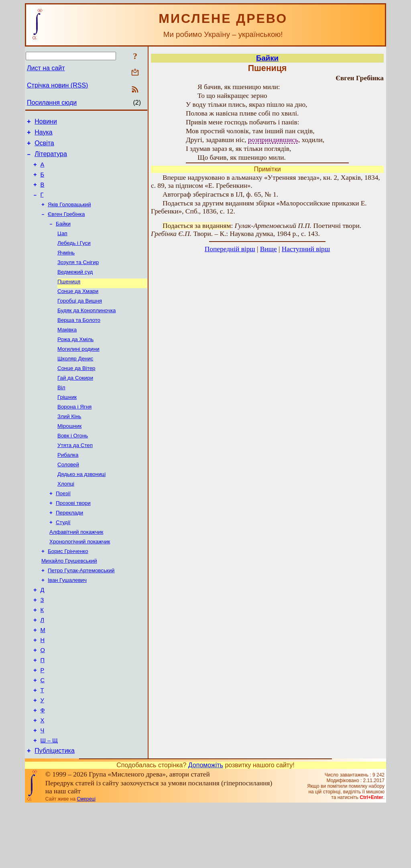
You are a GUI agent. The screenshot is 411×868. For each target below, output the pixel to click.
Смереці (86, 861)
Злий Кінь (69, 444)
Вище (269, 249)
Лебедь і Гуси (74, 257)
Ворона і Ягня (74, 434)
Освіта (44, 147)
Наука (44, 135)
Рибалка (68, 486)
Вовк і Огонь (73, 465)
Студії (63, 559)
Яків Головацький (69, 215)
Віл (61, 413)
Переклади (69, 549)
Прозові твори (73, 538)
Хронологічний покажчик (80, 580)
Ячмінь (66, 267)
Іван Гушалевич (67, 622)
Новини (46, 123)
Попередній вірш (230, 249)
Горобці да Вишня (80, 319)
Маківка (67, 351)
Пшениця (69, 298)
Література (51, 159)
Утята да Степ (75, 476)
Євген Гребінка (66, 225)
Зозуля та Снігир (78, 277)
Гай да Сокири (75, 403)
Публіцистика (55, 813)
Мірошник (69, 455)
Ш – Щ (49, 801)
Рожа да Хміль (75, 361)
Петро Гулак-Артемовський (81, 611)
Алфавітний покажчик (76, 570)
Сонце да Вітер (76, 392)
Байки (63, 236)
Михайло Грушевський (69, 601)
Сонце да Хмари (78, 309)
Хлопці (66, 517)
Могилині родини (78, 371)
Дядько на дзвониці (81, 507)
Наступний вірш (306, 249)
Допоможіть (206, 827)
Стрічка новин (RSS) (57, 85)
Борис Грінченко (68, 591)
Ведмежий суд (75, 288)
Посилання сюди (52, 103)
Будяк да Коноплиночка (86, 330)
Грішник (67, 424)
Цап (62, 246)
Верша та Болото (79, 340)
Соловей (68, 497)
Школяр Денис (75, 382)
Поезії (63, 528)
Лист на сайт (46, 68)
